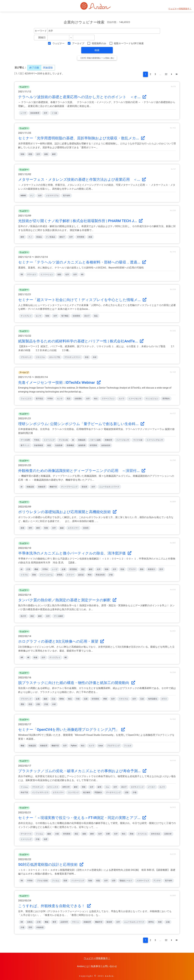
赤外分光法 (156, 834)
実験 (84, 787)
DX (22, 922)
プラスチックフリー (72, 357)
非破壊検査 (38, 445)
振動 (46, 154)
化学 (67, 275)
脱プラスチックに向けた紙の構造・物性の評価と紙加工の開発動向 (77, 683)
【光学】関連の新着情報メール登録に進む (97, 58)
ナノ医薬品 (51, 237)
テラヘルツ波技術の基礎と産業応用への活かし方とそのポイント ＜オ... (82, 97)
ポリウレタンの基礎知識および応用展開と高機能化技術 (67, 512)
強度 (45, 839)
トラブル (24, 575)
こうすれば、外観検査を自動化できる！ (54, 906)
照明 (30, 927)
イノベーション (47, 275)
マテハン (76, 922)
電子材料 (67, 196)
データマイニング (113, 792)
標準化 (151, 922)
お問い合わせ (110, 966)
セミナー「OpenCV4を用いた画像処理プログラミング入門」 (72, 730)
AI (73, 440)
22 (166, 74)
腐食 (142, 569)
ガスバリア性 (55, 357)
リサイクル (40, 357)
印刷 (78, 699)
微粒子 (62, 237)
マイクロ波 (138, 440)
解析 (54, 154)
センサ (38, 316)
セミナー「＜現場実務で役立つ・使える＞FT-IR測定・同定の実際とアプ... (82, 818)
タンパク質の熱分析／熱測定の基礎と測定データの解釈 (67, 600)
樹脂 (30, 154)
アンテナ (157, 881)
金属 (64, 569)
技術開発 (76, 316)
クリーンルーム (46, 575)
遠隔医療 (82, 445)
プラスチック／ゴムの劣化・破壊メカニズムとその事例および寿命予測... (82, 771)
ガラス (164, 699)
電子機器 (65, 316)
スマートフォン (108, 399)
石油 (53, 699)
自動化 (30, 922)
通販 (22, 704)
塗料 (30, 528)
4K (28, 657)
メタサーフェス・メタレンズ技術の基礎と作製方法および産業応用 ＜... (82, 180)
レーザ (23, 113)
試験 (38, 704)
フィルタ (128, 746)
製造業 (84, 487)
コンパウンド (73, 792)
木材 (95, 357)
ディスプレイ (26, 316)
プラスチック (26, 357)
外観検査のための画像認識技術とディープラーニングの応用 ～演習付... (82, 471)
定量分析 (168, 834)
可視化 (37, 440)
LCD (114, 881)
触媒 (62, 528)
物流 (70, 699)
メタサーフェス (143, 881)
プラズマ (132, 569)
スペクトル (142, 834)
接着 (22, 528)
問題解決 (98, 792)
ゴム (107, 787)
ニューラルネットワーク (109, 487)
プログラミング (113, 746)
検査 (49, 445)
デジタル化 (63, 440)
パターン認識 (95, 440)
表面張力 (151, 569)
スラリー (70, 575)
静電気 (60, 575)
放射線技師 (106, 445)
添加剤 (86, 528)
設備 (168, 922)
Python (74, 746)
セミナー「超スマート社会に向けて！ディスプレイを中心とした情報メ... (82, 300)
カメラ (122, 399)
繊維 (45, 699)
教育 (54, 922)
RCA (90, 575)
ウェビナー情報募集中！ (180, 9)
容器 (87, 357)
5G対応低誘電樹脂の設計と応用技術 (51, 865)
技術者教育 (35, 113)
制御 (22, 154)
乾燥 (122, 569)
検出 (96, 399)
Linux (101, 746)
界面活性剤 (100, 575)
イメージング (49, 440)
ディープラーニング (69, 487)
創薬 (90, 237)
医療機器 (70, 445)
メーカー (152, 787)
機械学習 (53, 487)
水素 (57, 834)
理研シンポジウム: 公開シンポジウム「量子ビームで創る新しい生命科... (81, 424)
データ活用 (25, 440)
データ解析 (59, 616)
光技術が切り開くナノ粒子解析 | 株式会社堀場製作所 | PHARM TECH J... (80, 221)
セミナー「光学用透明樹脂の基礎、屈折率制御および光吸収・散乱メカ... (81, 138)
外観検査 (40, 927)
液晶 (96, 316)
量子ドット (25, 445)
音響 (108, 834)
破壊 (99, 787)
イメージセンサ (135, 399)
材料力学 (66, 787)
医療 (65, 881)
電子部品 (39, 399)
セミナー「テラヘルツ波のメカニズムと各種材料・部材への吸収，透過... (82, 262)
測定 (83, 569)
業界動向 (166, 399)
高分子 (87, 316)
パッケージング (78, 881)
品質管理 (64, 922)
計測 (28, 569)
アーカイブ (78, 43)
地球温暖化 (153, 699)
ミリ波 (54, 113)
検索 (97, 50)
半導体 (50, 399)
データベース (26, 834)
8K (66, 657)
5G (22, 275)
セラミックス (53, 787)
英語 (69, 399)
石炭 (142, 699)
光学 (45, 113)
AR (22, 657)
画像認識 (82, 440)
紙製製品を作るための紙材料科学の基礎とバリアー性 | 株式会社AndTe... (81, 341)
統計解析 (87, 792)
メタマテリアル (52, 196)
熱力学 (23, 616)
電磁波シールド (126, 881)
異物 (34, 575)
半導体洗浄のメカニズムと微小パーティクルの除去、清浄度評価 (75, 553)
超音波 (81, 575)
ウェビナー (59, 43)
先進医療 (59, 445)
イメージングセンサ (155, 440)
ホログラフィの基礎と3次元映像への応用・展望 (61, 641)
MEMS (23, 196)
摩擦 (105, 699)
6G (82, 275)
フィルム (24, 787)
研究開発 (81, 237)
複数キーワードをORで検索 (129, 43)
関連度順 (48, 68)
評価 (111, 575)
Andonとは (83, 966)
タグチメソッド (137, 787)
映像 (35, 657)
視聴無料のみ (99, 43)
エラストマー (73, 528)
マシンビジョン (152, 399)
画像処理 (108, 440)
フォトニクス (26, 399)
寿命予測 (24, 792)
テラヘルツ (32, 275)
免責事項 (96, 966)
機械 (36, 569)
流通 (86, 699)
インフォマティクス (40, 792)
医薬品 (39, 237)
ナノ (32, 196)
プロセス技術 (42, 881)
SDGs (62, 699)
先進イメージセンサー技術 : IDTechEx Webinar (59, 383)
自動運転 (78, 399)
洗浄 (161, 569)
